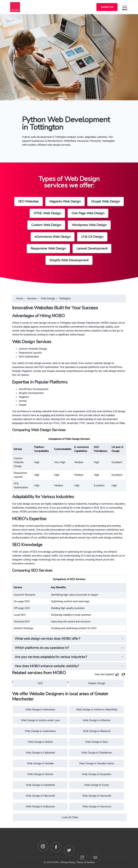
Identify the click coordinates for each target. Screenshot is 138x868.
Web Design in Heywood (97, 807)
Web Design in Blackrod (97, 731)
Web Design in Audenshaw (40, 731)
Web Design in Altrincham (40, 710)
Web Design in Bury (97, 742)
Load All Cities (70, 817)
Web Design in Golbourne (40, 807)
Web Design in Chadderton (97, 753)
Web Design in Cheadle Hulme (97, 763)
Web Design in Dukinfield (40, 785)
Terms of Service (86, 862)
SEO (40, 683)
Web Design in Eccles (97, 785)
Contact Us (107, 7)
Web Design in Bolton (40, 742)
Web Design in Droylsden (97, 774)
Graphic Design (97, 683)
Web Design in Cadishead (40, 753)
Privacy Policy (68, 862)
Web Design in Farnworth (97, 796)
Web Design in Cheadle (40, 763)
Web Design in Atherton (97, 720)
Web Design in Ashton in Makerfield (97, 710)
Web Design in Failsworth (40, 796)
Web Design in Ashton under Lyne (40, 720)
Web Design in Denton (40, 774)
